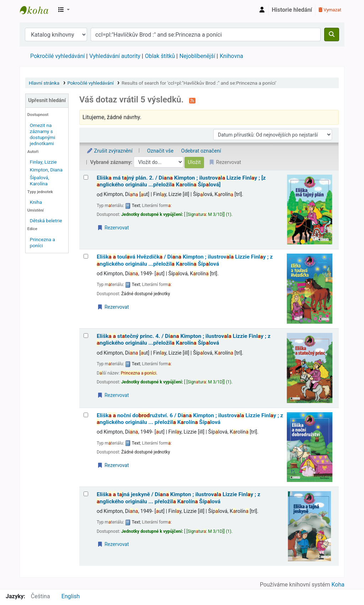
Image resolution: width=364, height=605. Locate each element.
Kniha (36, 202)
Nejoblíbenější (197, 56)
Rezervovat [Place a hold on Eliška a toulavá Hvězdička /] (113, 307)
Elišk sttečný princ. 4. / (184, 339)
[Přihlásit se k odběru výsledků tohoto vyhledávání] (192, 100)
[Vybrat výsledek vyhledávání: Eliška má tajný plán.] (86, 177)
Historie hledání (292, 10)
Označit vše (160, 151)
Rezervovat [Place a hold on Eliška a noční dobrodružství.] (113, 465)
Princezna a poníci (42, 242)
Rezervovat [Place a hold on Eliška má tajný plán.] (113, 228)
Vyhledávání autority (115, 56)
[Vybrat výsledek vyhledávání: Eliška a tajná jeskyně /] (86, 494)
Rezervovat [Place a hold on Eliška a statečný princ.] (113, 395)
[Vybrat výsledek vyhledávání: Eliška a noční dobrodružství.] (86, 415)
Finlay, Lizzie (43, 162)
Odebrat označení (201, 151)
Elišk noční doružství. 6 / (190, 419)
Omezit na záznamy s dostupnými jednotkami (43, 134)
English (71, 596)
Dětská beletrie (46, 221)
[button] (64, 10)
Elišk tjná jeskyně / (178, 498)
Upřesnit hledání (47, 100)
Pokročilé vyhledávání (57, 56)
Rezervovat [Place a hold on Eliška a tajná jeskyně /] (113, 544)
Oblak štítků (160, 56)
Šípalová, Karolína (39, 181)
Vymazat (330, 10)
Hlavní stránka (44, 83)
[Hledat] (332, 35)
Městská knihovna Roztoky (38, 10)
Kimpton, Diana (46, 170)
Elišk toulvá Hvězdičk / (185, 260)
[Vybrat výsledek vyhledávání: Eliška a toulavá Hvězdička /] (86, 256)
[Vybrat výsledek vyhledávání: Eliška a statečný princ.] (86, 336)
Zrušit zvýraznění (109, 151)
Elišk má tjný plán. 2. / (181, 181)
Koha (338, 585)
